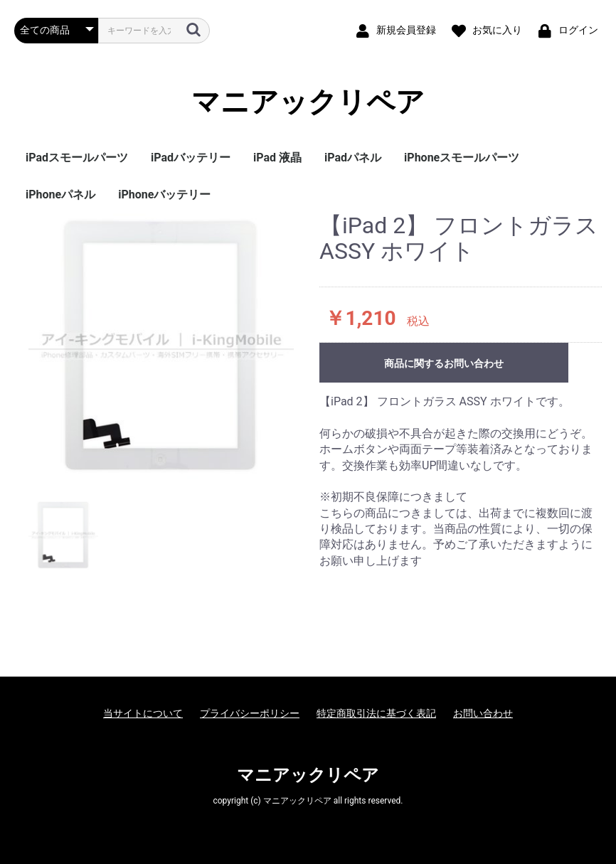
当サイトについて (143, 713)
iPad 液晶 (277, 158)
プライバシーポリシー (250, 713)
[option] (161, 346)
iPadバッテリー (191, 158)
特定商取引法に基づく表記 (376, 713)
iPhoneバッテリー (164, 194)
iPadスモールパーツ (77, 158)
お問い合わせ (483, 713)
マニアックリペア (308, 102)
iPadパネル (353, 158)
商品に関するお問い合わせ (444, 363)
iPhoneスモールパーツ (462, 158)
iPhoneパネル (60, 194)
